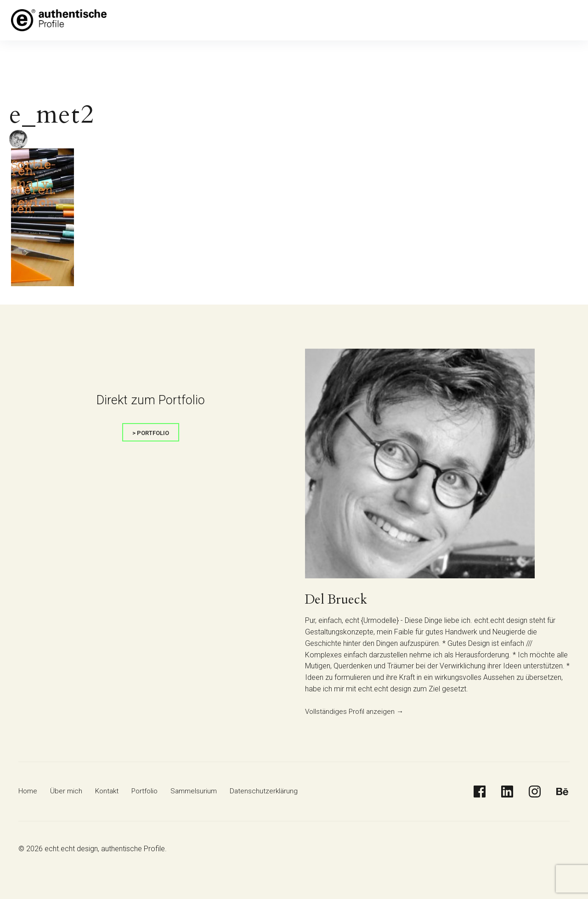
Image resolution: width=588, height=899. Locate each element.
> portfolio (151, 433)
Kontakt (209, 20)
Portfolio (244, 20)
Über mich (172, 20)
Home (137, 20)
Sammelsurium (290, 20)
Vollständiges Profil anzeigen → (356, 711)
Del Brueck (339, 599)
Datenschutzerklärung (356, 20)
